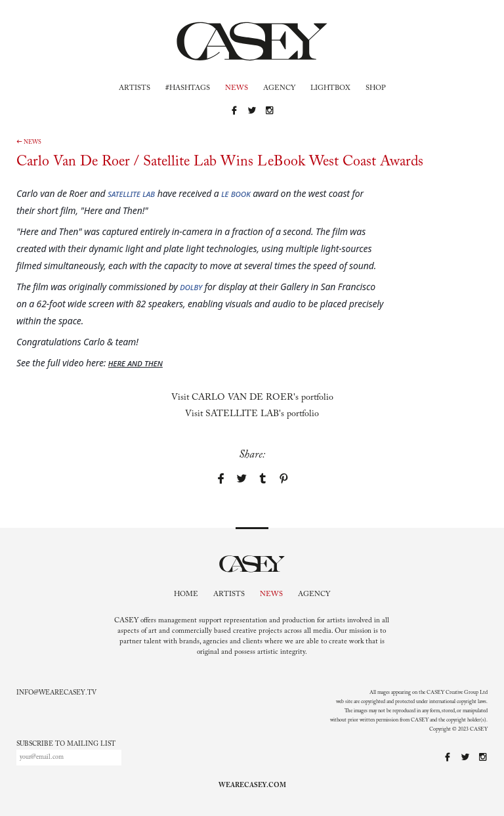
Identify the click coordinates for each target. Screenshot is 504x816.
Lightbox (330, 88)
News (237, 88)
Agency (279, 88)
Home (186, 594)
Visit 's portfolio (252, 398)
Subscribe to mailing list (66, 744)
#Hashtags (188, 88)
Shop (376, 88)
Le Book (236, 193)
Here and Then (136, 363)
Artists (135, 88)
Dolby (191, 287)
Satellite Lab (131, 193)
